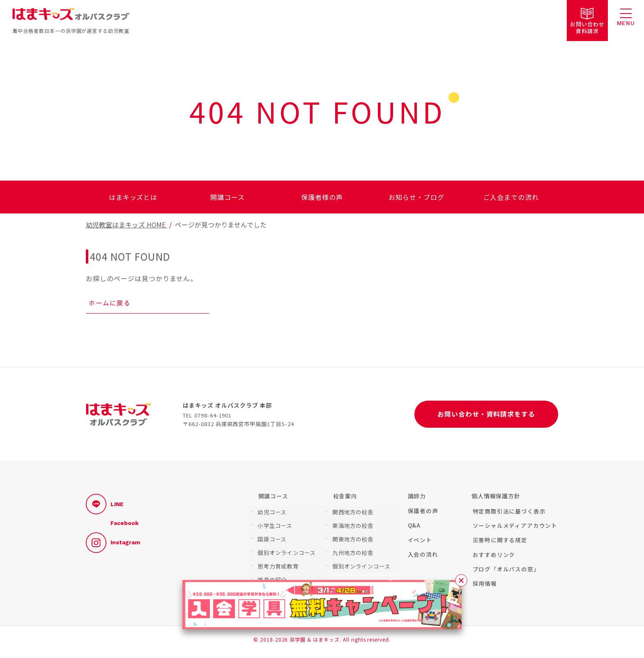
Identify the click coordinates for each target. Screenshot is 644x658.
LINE (105, 507)
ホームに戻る (110, 304)
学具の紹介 (271, 576)
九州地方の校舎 (352, 552)
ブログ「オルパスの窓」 (505, 573)
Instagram (113, 546)
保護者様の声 (322, 197)
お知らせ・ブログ (416, 197)
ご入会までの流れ (511, 197)
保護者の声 (422, 514)
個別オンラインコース (285, 552)
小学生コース (274, 527)
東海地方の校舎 (352, 527)
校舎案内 (344, 499)
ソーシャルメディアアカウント (514, 529)
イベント (419, 543)
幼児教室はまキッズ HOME (126, 225)
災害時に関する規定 (499, 543)
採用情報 (484, 588)
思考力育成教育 (277, 564)
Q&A (413, 529)
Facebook (125, 527)
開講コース (228, 197)
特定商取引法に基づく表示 (508, 514)
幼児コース (271, 514)
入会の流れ (422, 559)
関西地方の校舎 (352, 514)
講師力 (416, 499)
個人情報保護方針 (496, 499)
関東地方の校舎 (352, 539)
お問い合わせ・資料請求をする (486, 417)
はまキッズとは (133, 197)
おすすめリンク (493, 559)
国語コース (271, 539)
